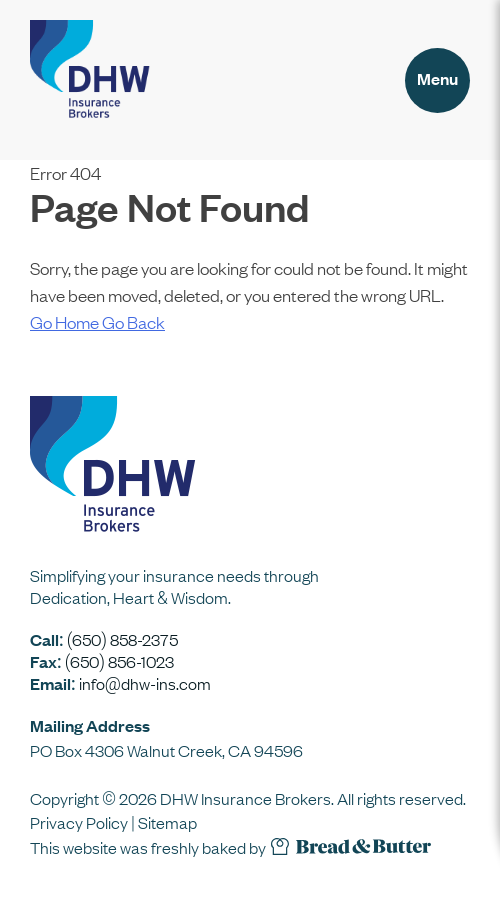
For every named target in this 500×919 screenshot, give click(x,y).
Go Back (133, 322)
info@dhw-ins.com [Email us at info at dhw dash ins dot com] (145, 683)
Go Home (66, 322)
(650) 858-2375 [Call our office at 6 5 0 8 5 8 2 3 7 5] (122, 639)
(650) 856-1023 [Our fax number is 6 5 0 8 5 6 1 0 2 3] (119, 661)
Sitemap (167, 822)
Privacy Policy (79, 822)
